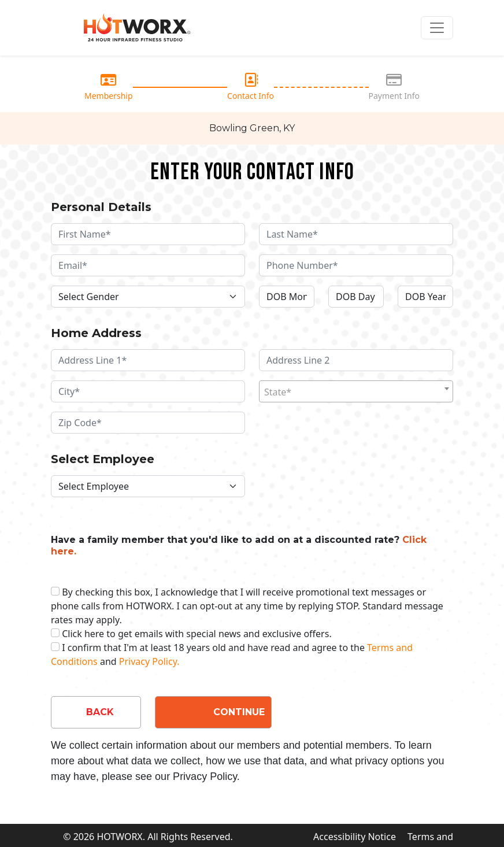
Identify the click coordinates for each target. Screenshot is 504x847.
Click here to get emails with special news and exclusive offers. (197, 634)
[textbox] (356, 392)
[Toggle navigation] (437, 28)
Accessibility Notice (355, 837)
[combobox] (356, 391)
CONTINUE (239, 712)
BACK (100, 712)
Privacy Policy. (149, 661)
